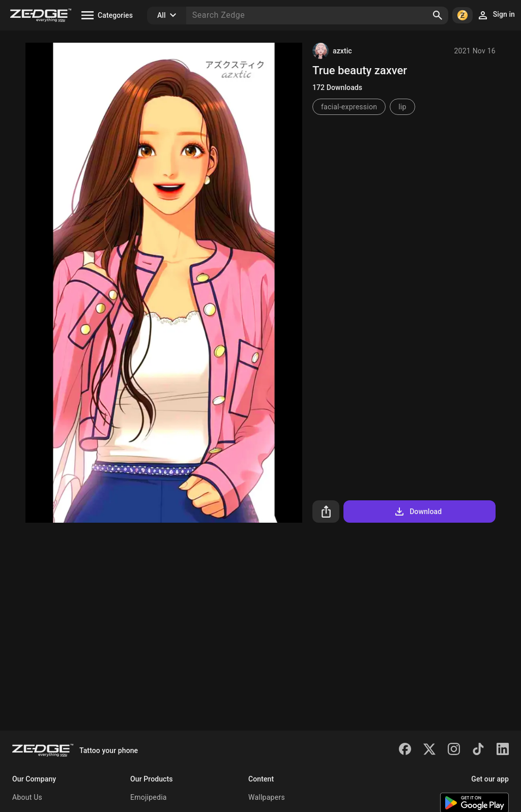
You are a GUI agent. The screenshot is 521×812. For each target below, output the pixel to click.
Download (417, 512)
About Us (27, 797)
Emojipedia (149, 797)
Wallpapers (267, 797)
